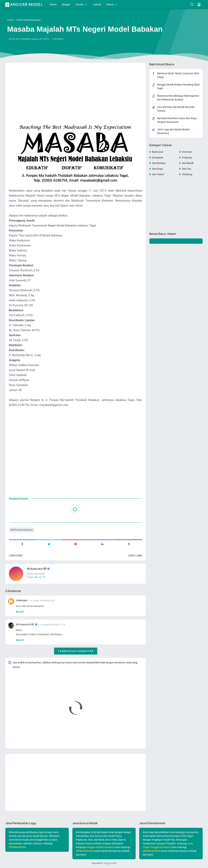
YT (44, 577)
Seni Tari (186, 169)
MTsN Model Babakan (22, 530)
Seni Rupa (158, 169)
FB (36, 577)
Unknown (22, 600)
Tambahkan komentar (76, 651)
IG (40, 577)
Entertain (187, 152)
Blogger (66, 4)
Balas (20, 612)
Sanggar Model (25, 4)
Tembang (187, 174)
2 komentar (58, 39)
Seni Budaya (159, 163)
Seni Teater (158, 174)
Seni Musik (188, 163)
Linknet (97, 4)
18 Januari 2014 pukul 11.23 (53, 625)
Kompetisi (158, 158)
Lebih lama (135, 556)
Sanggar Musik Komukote (100, 847)
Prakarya (187, 158)
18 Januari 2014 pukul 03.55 (43, 601)
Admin (53, 4)
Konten (80, 4)
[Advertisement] (76, 90)
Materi (110, 4)
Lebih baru (16, 556)
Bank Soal (158, 152)
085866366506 (17, 847)
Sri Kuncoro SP (37, 569)
